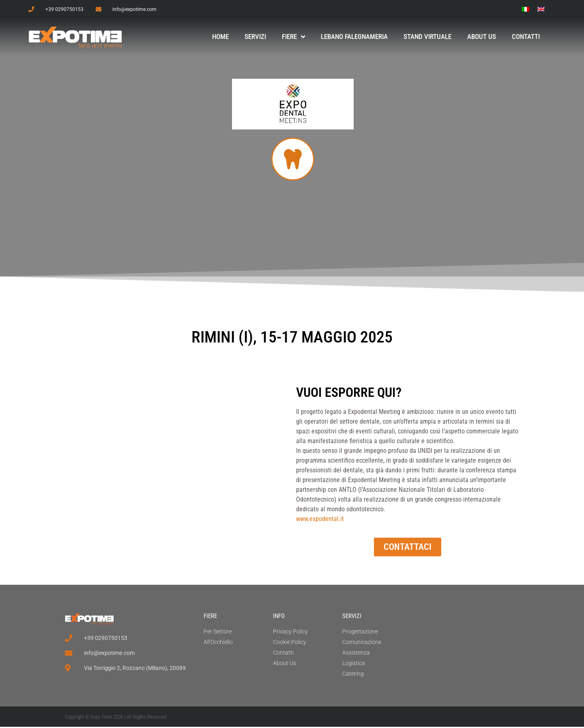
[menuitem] (526, 9)
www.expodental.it (320, 520)
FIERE (210, 617)
